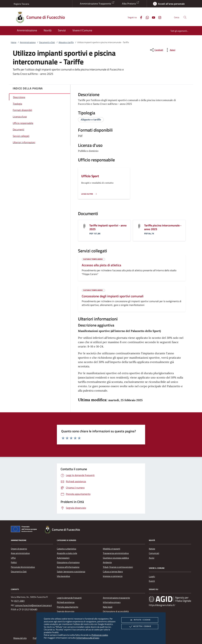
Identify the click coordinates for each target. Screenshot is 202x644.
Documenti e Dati (47, 42)
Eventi (152, 581)
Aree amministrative (20, 553)
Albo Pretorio (131, 3)
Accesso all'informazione (68, 567)
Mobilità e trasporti (111, 549)
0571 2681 (20, 601)
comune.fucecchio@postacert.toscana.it (33, 605)
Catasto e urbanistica (67, 549)
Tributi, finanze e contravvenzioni (118, 567)
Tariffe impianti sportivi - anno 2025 (108, 227)
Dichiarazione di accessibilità (116, 611)
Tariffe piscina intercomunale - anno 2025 (163, 227)
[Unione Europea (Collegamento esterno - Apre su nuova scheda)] (25, 530)
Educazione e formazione (68, 562)
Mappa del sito (20, 638)
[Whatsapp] (146, 17)
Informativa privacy (112, 602)
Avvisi (152, 558)
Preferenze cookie (100, 635)
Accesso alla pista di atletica (101, 265)
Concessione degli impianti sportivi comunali (113, 296)
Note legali (108, 607)
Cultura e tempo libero (113, 572)
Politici (14, 562)
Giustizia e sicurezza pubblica (116, 558)
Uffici (13, 558)
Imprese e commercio (113, 576)
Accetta (140, 626)
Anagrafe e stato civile (67, 553)
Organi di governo (19, 549)
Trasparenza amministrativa (116, 553)
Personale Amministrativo (23, 567)
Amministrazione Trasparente (97, 3)
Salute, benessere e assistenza (71, 572)
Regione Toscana (21, 4)
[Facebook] (140, 17)
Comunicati (154, 553)
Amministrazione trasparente (116, 598)
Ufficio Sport (90, 176)
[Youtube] (152, 17)
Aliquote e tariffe (66, 42)
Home (14, 42)
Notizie (152, 549)
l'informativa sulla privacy (88, 638)
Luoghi (152, 576)
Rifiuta (140, 620)
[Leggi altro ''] (89, 194)
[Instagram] (158, 17)
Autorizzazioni (63, 558)
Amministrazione (28, 42)
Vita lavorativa (63, 576)
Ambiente (107, 562)
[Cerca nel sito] (185, 17)
